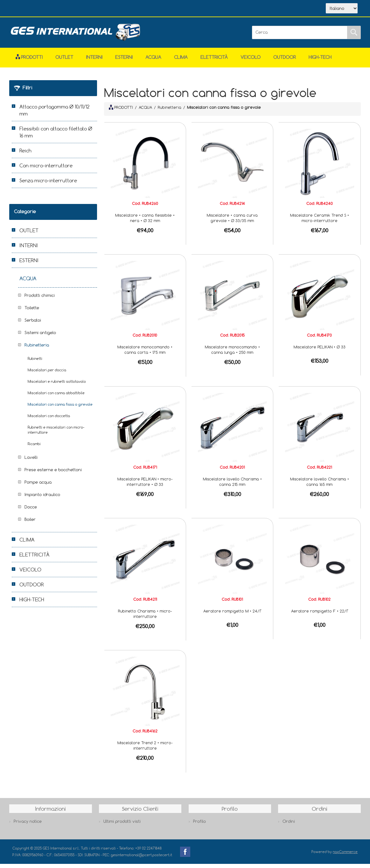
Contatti (115, 9)
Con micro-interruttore (46, 170)
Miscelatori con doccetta (49, 420)
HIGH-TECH (320, 61)
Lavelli (31, 461)
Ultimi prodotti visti (122, 825)
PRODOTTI (121, 111)
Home (28, 9)
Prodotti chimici (40, 299)
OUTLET (64, 61)
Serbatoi (33, 324)
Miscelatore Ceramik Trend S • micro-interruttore (320, 222)
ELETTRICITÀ (214, 61)
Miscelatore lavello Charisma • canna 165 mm (320, 486)
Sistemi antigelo (40, 337)
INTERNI (94, 61)
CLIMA (181, 61)
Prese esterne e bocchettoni (53, 474)
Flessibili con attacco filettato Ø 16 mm (56, 136)
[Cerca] (300, 37)
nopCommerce (345, 856)
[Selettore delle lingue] (342, 10)
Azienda (56, 9)
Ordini (289, 825)
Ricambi (34, 448)
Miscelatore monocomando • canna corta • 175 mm (145, 354)
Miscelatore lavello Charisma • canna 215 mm (232, 486)
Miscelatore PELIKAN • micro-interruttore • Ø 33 (145, 486)
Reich (25, 155)
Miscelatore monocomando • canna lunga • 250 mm (232, 354)
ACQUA (153, 61)
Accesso (144, 9)
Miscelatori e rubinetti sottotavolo (57, 385)
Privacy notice (28, 825)
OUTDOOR (285, 61)
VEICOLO (251, 61)
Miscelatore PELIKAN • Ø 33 (320, 351)
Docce (31, 511)
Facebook (185, 856)
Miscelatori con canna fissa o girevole (60, 408)
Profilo (199, 825)
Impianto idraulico (42, 499)
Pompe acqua (38, 486)
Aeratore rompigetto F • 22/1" (320, 615)
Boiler (30, 523)
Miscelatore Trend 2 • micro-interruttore (145, 749)
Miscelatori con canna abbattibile (56, 397)
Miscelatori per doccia (47, 374)
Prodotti (29, 61)
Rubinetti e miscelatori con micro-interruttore (56, 434)
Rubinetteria (37, 349)
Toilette (32, 312)
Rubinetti (35, 363)
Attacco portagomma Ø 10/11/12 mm (54, 114)
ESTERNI (124, 61)
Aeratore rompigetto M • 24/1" (232, 615)
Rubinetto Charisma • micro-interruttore (145, 618)
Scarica (86, 9)
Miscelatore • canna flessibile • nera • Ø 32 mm (145, 222)
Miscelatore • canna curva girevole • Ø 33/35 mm (232, 222)
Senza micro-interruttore (48, 185)
